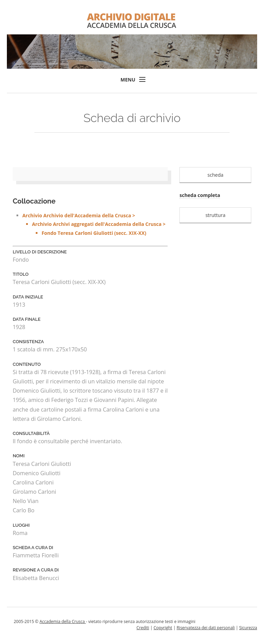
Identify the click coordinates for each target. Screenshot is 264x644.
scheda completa (200, 195)
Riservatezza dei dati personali (206, 628)
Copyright (163, 628)
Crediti (143, 628)
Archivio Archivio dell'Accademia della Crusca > (95, 225)
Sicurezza (248, 628)
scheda (216, 175)
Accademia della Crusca (63, 621)
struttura (216, 215)
